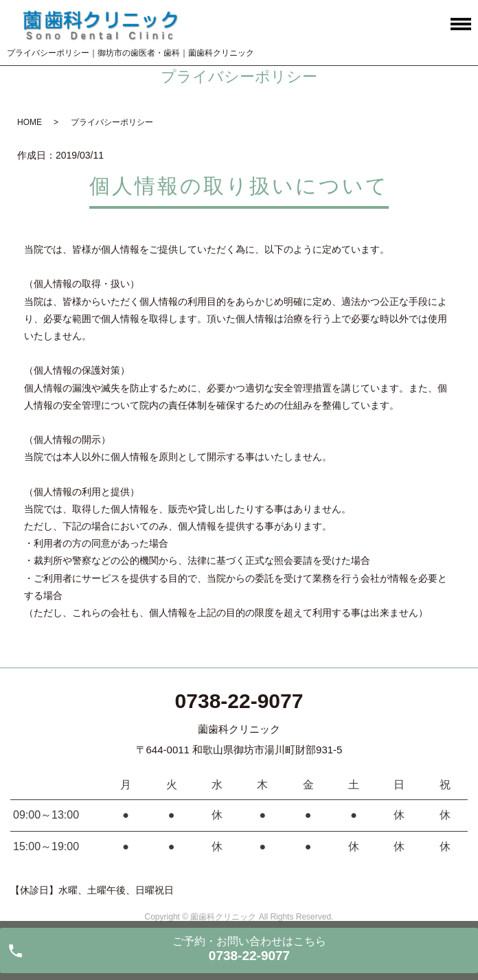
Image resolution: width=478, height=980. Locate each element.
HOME (30, 122)
